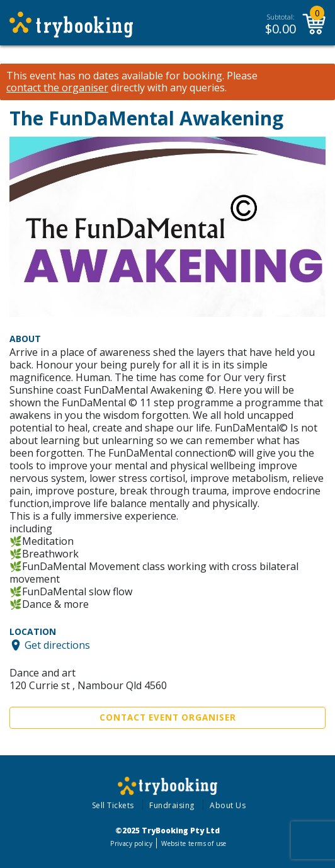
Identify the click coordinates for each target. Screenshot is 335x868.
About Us (228, 805)
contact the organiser (57, 88)
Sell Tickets (113, 805)
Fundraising (172, 805)
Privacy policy (131, 843)
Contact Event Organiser (168, 717)
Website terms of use (194, 843)
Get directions (57, 645)
